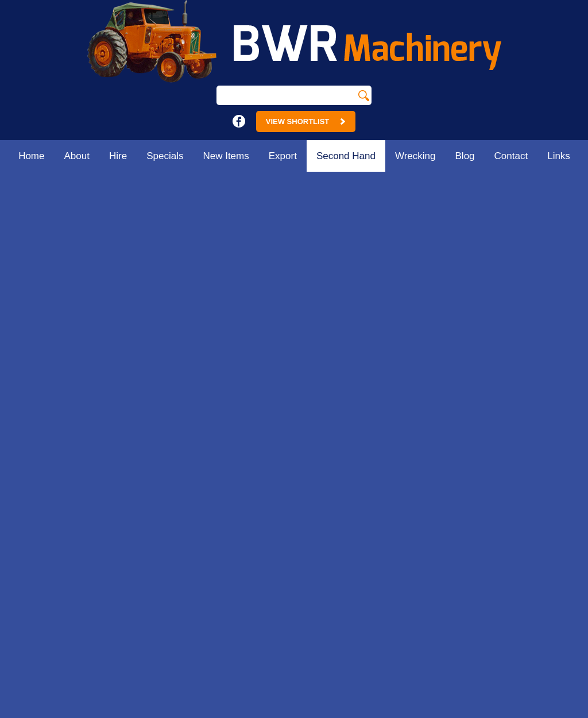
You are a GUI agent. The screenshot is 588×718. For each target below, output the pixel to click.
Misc (575, 184)
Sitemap (126, 712)
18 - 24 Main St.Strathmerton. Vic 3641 (230, 412)
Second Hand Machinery (522, 184)
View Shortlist (306, 121)
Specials (165, 156)
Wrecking (415, 156)
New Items (226, 156)
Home (31, 156)
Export (283, 156)
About (77, 156)
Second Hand (346, 156)
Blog (465, 156)
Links (559, 156)
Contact (511, 156)
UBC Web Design (432, 712)
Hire (118, 156)
